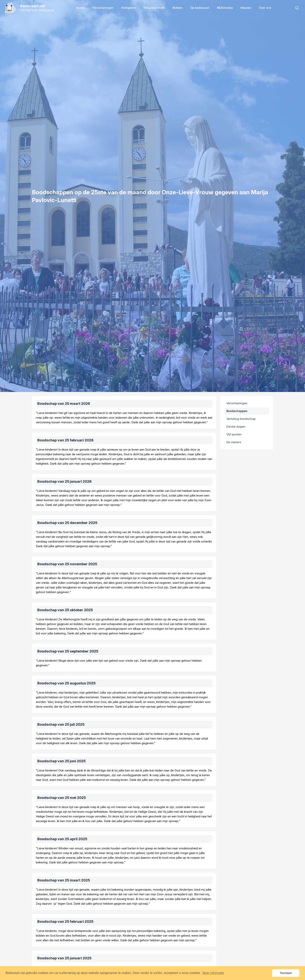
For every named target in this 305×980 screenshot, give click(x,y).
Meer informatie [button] (213, 973)
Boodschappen (237, 411)
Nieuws (246, 8)
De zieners (234, 442)
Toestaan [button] (286, 973)
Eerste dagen (236, 427)
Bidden (177, 8)
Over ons (265, 8)
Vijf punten (234, 434)
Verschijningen (103, 8)
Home (80, 8)
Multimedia (225, 8)
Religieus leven (154, 8)
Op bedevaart (200, 8)
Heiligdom (128, 8)
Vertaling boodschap (241, 419)
